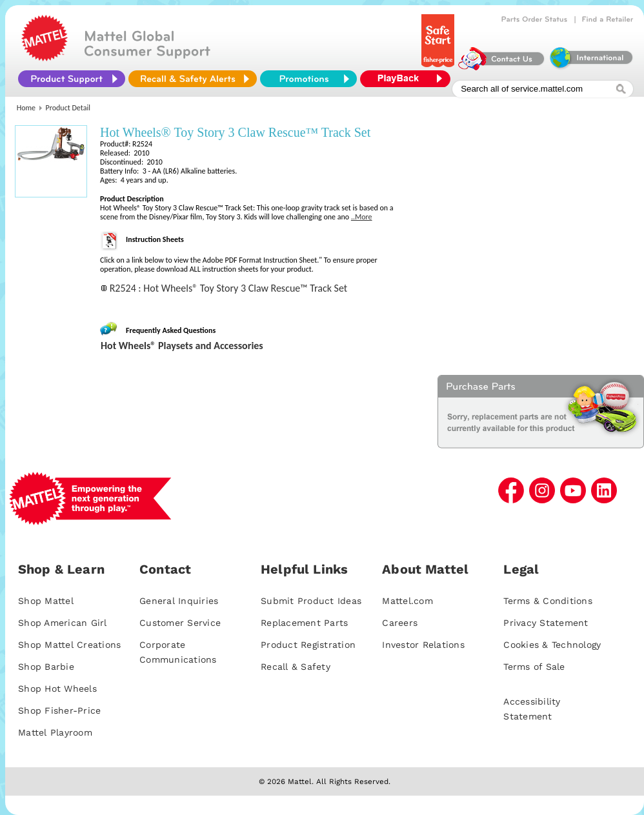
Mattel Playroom (55, 732)
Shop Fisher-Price (59, 710)
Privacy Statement (546, 623)
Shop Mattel (46, 601)
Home (26, 108)
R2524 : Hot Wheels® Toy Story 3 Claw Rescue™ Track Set (229, 288)
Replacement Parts (304, 623)
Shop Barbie (46, 667)
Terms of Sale (534, 667)
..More (362, 217)
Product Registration (308, 645)
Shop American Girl (63, 623)
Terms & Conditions (548, 601)
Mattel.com (408, 601)
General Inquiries (179, 601)
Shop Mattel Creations (69, 645)
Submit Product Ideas (311, 601)
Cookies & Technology (552, 645)
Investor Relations (423, 645)
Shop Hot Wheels (57, 689)
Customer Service (180, 623)
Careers (400, 623)
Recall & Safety (296, 667)
